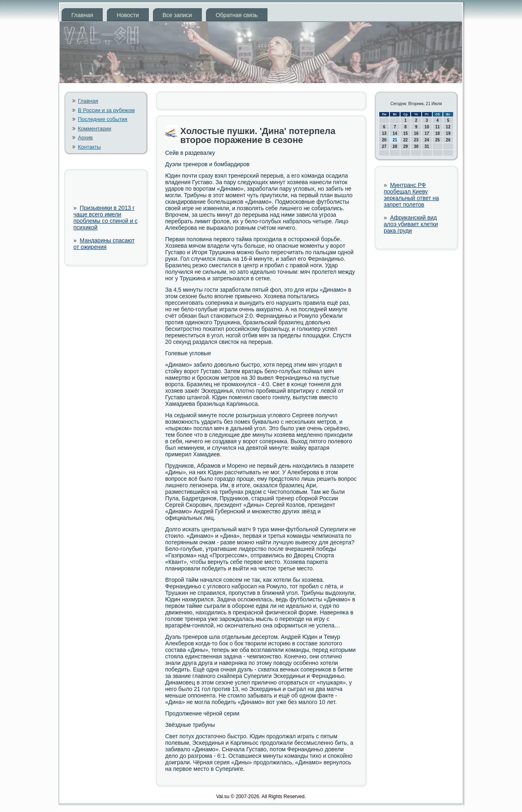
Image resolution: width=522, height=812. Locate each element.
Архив (85, 138)
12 (448, 127)
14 (395, 133)
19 (448, 133)
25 (437, 140)
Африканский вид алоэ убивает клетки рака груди (411, 224)
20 (384, 140)
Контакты (89, 147)
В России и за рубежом (106, 110)
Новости (128, 15)
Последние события (103, 119)
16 (416, 133)
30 (416, 146)
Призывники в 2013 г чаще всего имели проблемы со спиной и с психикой (105, 218)
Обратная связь (237, 15)
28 (395, 146)
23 (416, 140)
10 (427, 127)
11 (437, 127)
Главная (82, 15)
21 (395, 140)
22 (406, 140)
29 (406, 146)
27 (384, 146)
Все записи (177, 15)
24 (427, 140)
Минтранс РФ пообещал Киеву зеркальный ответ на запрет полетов (411, 195)
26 (448, 140)
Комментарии (95, 129)
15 (406, 133)
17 (427, 133)
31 (427, 146)
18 (437, 133)
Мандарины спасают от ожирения (104, 244)
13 (384, 133)
